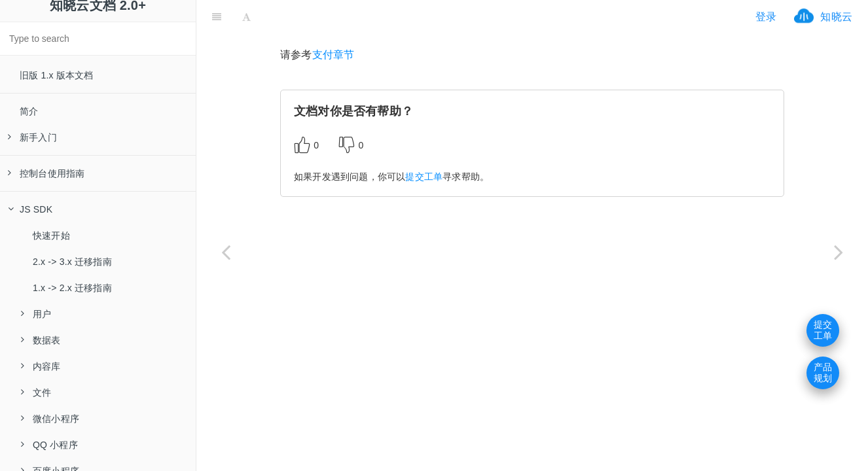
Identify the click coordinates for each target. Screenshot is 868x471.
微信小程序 (50, 419)
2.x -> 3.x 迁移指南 (72, 262)
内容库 (41, 366)
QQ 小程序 (49, 445)
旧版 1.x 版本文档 (57, 75)
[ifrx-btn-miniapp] (336, 16)
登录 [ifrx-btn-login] (766, 17)
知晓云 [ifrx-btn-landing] (836, 17)
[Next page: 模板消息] (839, 252)
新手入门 (32, 137)
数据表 (41, 340)
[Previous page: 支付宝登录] (226, 252)
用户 (36, 314)
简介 (29, 111)
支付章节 (334, 55)
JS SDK (30, 209)
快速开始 (51, 235)
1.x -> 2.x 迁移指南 (72, 288)
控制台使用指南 (46, 173)
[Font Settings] (246, 16)
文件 (36, 392)
